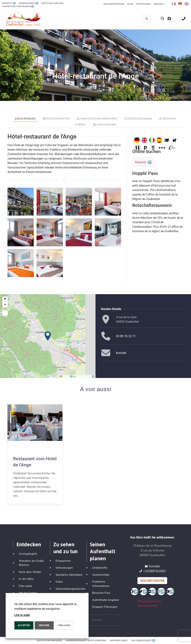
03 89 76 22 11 (126, 336)
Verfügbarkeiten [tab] (56, 119)
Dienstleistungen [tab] (138, 119)
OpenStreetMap (86, 376)
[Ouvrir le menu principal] (147, 19)
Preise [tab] (80, 125)
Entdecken (29, 544)
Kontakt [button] (121, 353)
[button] (163, 19)
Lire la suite (22, 615)
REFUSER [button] (44, 625)
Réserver (143, 162)
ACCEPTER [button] (24, 625)
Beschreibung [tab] (25, 119)
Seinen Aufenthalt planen (102, 551)
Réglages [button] (64, 625)
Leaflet (66, 376)
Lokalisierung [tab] (105, 125)
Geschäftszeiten (152, 581)
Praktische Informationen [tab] (97, 119)
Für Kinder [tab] (168, 119)
